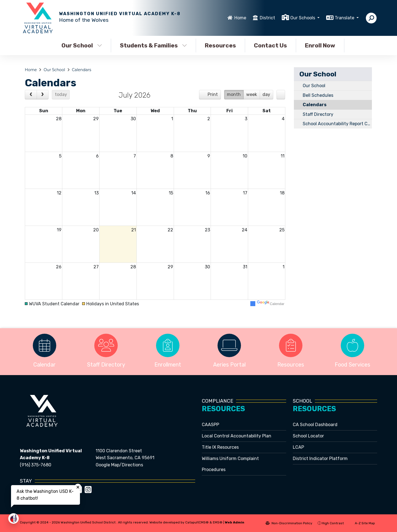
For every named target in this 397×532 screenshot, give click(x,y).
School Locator (308, 436)
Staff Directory (318, 114)
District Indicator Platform (320, 459)
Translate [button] (345, 18)
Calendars (82, 70)
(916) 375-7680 (36, 465)
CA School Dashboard (315, 425)
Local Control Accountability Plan (237, 436)
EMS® (218, 522)
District (267, 18)
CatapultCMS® (197, 522)
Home (240, 18)
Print (213, 94)
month (234, 94)
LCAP (298, 447)
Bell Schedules (318, 95)
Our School (82, 45)
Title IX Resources (220, 447)
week (252, 94)
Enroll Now (320, 45)
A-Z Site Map (362, 523)
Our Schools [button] (303, 18)
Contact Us (270, 45)
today (61, 94)
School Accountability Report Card (337, 124)
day (266, 94)
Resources (220, 45)
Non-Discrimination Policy (289, 523)
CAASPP (210, 425)
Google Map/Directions (119, 465)
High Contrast (333, 523)
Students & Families (153, 45)
